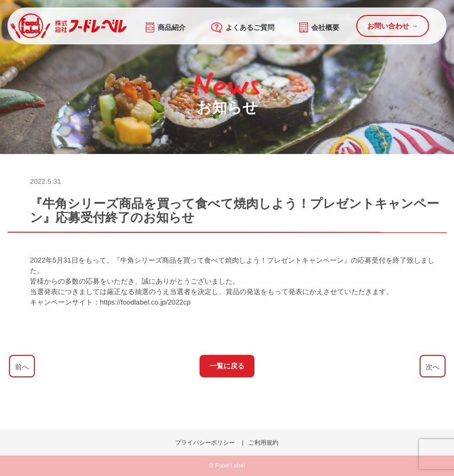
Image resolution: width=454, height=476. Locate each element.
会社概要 (319, 27)
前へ (21, 367)
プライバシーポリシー (205, 443)
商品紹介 (166, 27)
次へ (432, 367)
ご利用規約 (263, 443)
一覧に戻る (227, 366)
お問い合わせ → (393, 26)
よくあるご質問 (243, 27)
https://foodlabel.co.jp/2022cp (145, 302)
